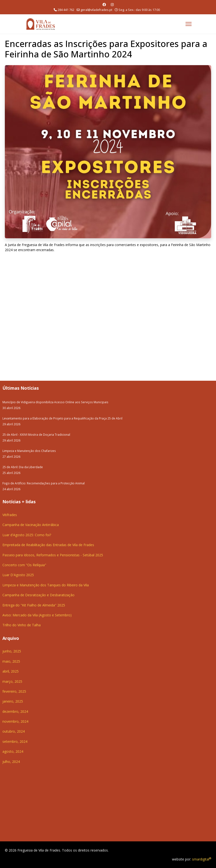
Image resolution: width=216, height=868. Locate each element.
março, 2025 (12, 681)
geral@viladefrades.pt (96, 10)
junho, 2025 (12, 651)
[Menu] (189, 24)
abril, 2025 (11, 671)
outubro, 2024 (14, 731)
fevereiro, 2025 (14, 691)
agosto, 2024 (13, 751)
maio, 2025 (11, 661)
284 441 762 (66, 10)
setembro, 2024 (15, 741)
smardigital (202, 859)
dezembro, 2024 (15, 711)
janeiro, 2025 (13, 701)
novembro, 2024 (15, 721)
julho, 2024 (11, 762)
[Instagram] (112, 4)
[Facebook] (104, 4)
